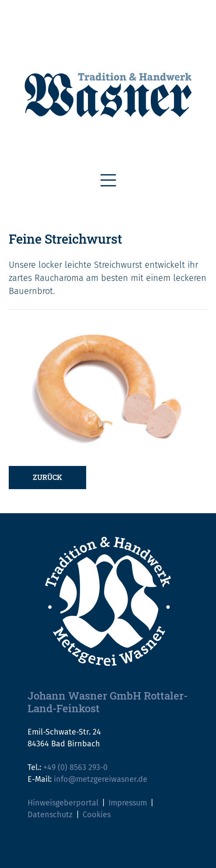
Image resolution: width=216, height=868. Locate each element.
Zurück (47, 477)
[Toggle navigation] (108, 181)
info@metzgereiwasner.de (101, 779)
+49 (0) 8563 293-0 (75, 767)
